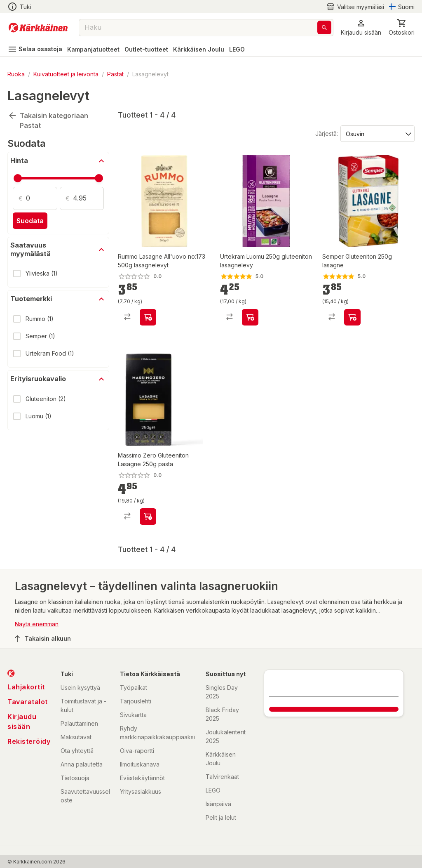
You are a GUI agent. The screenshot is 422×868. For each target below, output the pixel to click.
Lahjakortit (26, 687)
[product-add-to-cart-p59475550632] (250, 317)
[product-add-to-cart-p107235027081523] (352, 317)
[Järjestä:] (377, 133)
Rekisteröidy (29, 741)
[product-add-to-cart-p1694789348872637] (148, 317)
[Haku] (324, 27)
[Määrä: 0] (42, 198)
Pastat (115, 74)
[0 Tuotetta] (402, 27)
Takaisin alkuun (43, 639)
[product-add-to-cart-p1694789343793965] (148, 517)
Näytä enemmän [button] (37, 624)
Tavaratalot (28, 702)
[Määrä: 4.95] (89, 198)
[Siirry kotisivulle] (38, 28)
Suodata (30, 221)
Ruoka (16, 74)
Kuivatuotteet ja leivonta (66, 74)
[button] (361, 27)
